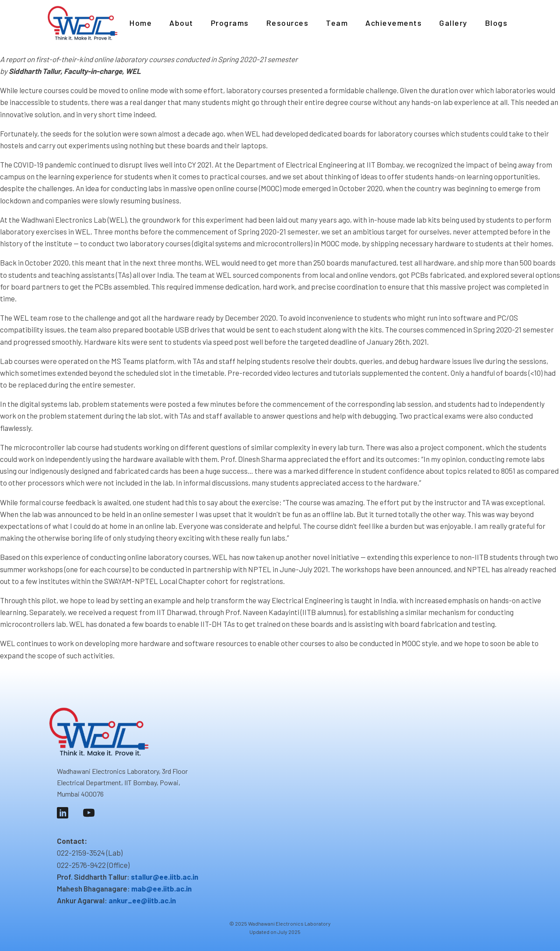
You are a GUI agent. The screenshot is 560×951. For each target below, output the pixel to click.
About (181, 23)
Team (337, 23)
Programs (230, 23)
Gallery (453, 23)
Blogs (497, 23)
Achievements (394, 23)
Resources (288, 23)
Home (141, 23)
